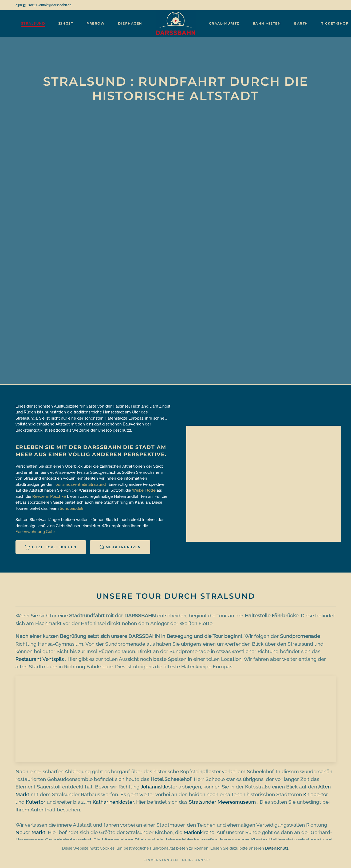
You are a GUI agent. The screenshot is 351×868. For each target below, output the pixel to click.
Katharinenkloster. (114, 802)
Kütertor (36, 802)
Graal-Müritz (224, 23)
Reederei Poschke (49, 496)
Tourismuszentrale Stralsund (80, 484)
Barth (301, 23)
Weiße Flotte (144, 490)
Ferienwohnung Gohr (35, 532)
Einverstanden (161, 860)
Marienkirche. (200, 832)
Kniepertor (316, 794)
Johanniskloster (159, 787)
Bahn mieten (267, 23)
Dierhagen (130, 23)
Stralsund (33, 23)
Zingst (66, 23)
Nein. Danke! (196, 860)
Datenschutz (277, 848)
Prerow (96, 23)
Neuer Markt (30, 832)
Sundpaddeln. (73, 508)
